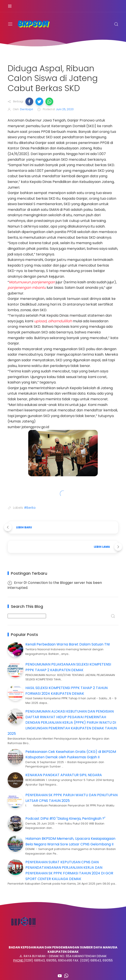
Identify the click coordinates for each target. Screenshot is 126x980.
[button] (29, 101)
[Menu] (10, 6)
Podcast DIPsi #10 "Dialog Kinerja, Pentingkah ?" (65, 819)
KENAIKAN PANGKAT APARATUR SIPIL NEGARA (64, 775)
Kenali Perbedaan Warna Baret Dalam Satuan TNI (68, 644)
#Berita (30, 508)
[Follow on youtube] (60, 976)
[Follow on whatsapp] (66, 976)
